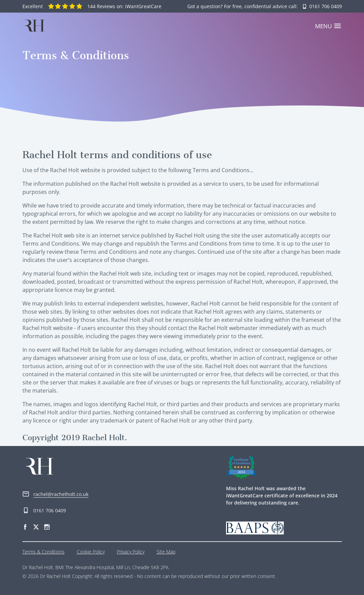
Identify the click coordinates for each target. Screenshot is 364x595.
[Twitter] (36, 526)
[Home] (34, 26)
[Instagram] (47, 526)
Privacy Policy (131, 552)
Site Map (166, 552)
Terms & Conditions (44, 552)
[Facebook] (25, 526)
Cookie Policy (91, 552)
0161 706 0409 (44, 510)
